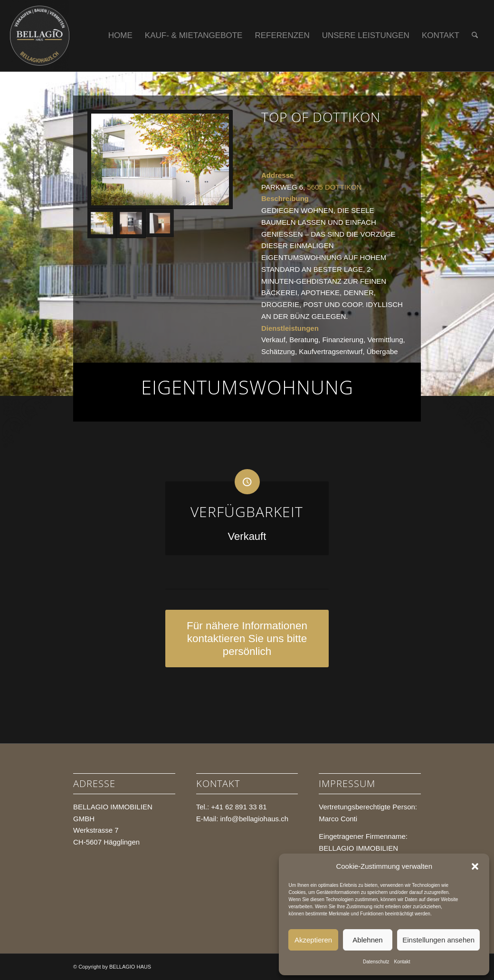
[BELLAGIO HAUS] (40, 36)
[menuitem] (120, 36)
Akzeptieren (313, 940)
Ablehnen (367, 940)
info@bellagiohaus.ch (254, 819)
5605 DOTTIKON (334, 187)
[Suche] (475, 36)
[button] (475, 866)
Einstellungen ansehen (438, 940)
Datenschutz (376, 962)
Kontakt (402, 962)
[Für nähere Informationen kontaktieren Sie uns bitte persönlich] (247, 639)
